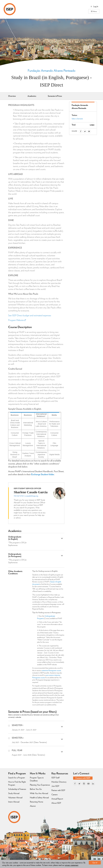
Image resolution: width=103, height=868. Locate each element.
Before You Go (36, 789)
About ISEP (56, 803)
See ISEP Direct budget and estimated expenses (30, 315)
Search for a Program (17, 778)
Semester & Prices (55, 96)
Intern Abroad (14, 802)
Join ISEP (55, 786)
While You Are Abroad (39, 793)
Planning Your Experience (40, 785)
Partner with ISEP (58, 790)
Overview (12, 96)
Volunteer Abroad (15, 798)
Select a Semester (77, 119)
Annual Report (57, 799)
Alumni (33, 806)
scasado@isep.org (32, 496)
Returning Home (37, 802)
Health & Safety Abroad (39, 798)
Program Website (17, 320)
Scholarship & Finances (17, 789)
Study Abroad (14, 793)
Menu (94, 11)
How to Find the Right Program (17, 783)
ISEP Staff (55, 778)
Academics (32, 96)
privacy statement (72, 865)
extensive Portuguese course (51, 670)
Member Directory (59, 782)
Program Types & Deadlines (37, 779)
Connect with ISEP (83, 778)
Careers (55, 794)
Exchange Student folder (43, 474)
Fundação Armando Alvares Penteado (52, 70)
